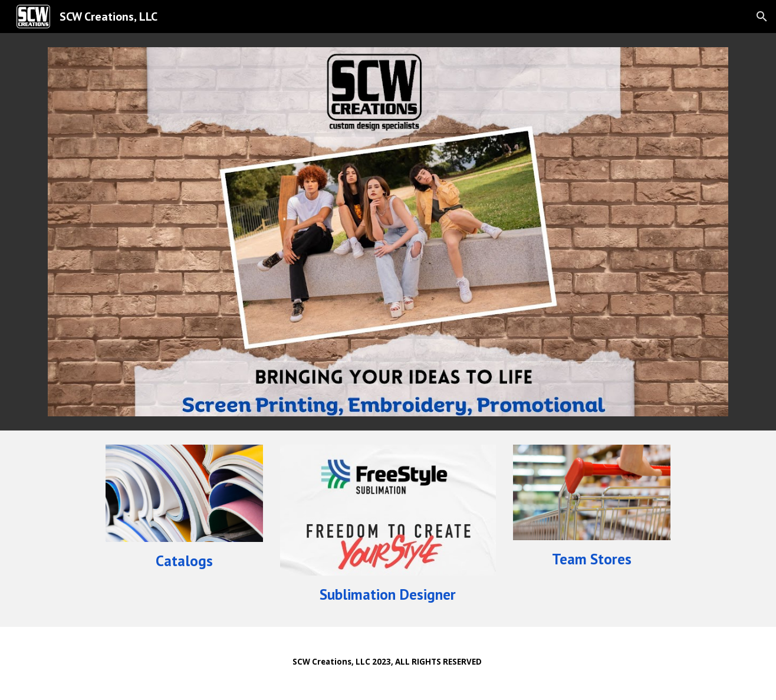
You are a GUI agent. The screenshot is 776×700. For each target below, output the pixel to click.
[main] (184, 561)
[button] (762, 17)
